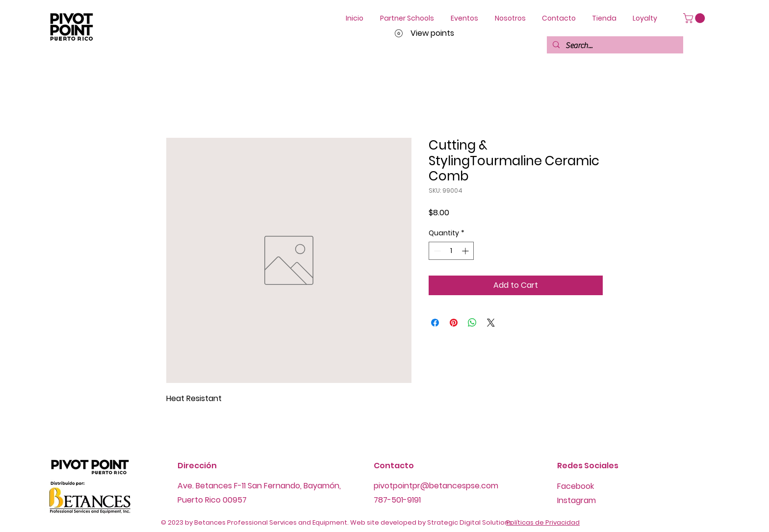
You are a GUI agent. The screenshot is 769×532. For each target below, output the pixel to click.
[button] (695, 18)
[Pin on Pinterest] (454, 323)
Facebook (576, 486)
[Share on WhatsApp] (472, 323)
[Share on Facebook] (435, 323)
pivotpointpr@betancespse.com (436, 486)
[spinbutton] (451, 251)
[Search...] (614, 46)
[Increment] (466, 251)
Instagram (577, 500)
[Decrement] (436, 251)
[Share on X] (491, 323)
